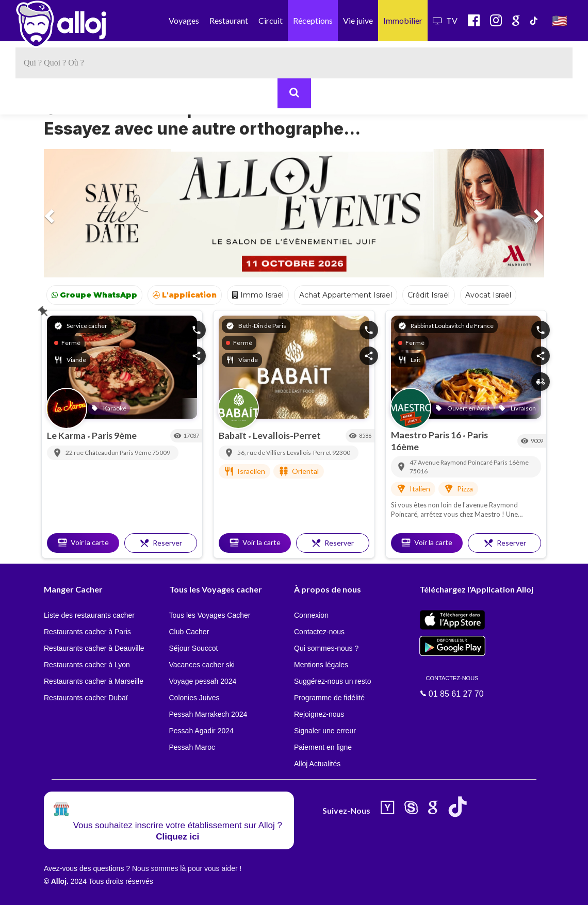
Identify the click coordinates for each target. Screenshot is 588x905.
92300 (341, 452)
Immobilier (403, 20)
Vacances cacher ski (202, 665)
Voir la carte (83, 542)
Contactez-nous (319, 632)
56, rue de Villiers (262, 452)
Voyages (184, 20)
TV (445, 20)
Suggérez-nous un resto (332, 681)
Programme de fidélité (329, 698)
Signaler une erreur (325, 731)
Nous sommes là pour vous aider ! (187, 868)
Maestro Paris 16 (427, 435)
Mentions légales (321, 665)
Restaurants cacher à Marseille (94, 681)
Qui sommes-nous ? (326, 648)
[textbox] (294, 63)
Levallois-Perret (287, 435)
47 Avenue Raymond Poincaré (452, 462)
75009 (161, 452)
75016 (419, 471)
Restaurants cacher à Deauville (94, 648)
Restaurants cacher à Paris (87, 632)
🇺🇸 (560, 20)
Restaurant (229, 20)
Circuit (271, 20)
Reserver (161, 543)
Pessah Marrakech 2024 (208, 714)
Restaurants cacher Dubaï (86, 698)
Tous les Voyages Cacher (210, 615)
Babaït (233, 435)
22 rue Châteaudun (93, 452)
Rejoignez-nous (319, 714)
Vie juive (358, 20)
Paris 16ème (511, 462)
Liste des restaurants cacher (89, 615)
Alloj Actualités (317, 764)
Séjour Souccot (194, 648)
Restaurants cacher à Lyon (87, 665)
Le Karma (67, 435)
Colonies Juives (194, 698)
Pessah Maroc (192, 747)
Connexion (311, 615)
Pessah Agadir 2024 (201, 731)
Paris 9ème (114, 435)
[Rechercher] (294, 93)
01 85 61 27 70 (452, 686)
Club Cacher (189, 632)
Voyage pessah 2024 (203, 681)
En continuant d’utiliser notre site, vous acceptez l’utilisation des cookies (110, 890)
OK (227, 890)
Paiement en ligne (323, 747)
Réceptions (313, 20)
